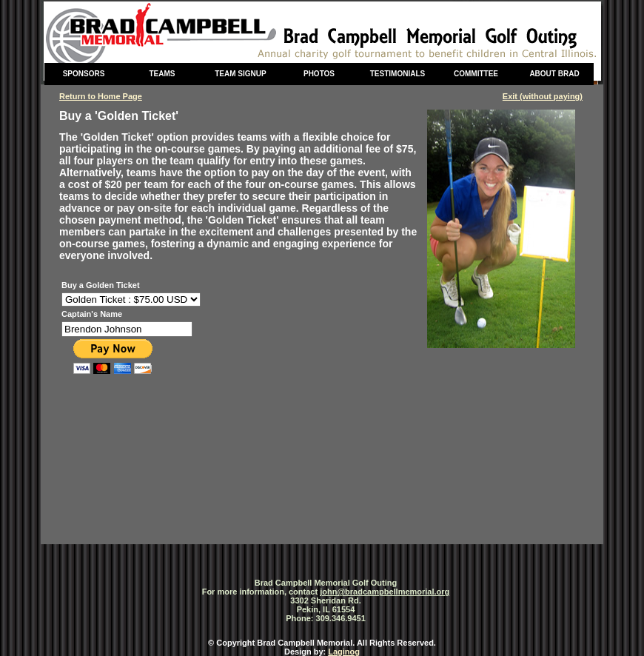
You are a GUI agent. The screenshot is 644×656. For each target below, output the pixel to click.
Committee (476, 74)
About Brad (554, 74)
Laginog (344, 652)
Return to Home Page (101, 96)
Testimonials (398, 74)
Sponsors (84, 74)
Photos (319, 74)
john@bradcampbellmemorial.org (385, 592)
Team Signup (240, 74)
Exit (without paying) (543, 96)
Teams (162, 74)
